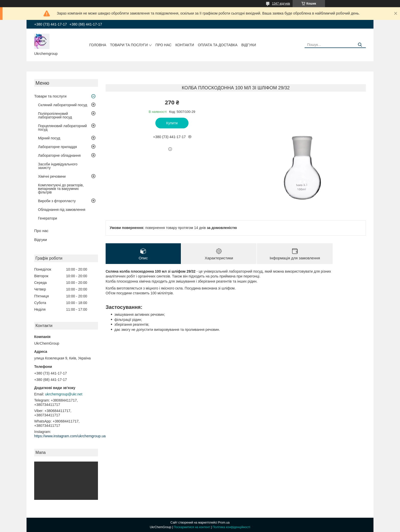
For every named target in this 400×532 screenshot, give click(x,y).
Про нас (163, 45)
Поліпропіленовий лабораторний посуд (55, 115)
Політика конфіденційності (231, 527)
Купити (172, 123)
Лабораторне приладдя (57, 147)
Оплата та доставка (218, 45)
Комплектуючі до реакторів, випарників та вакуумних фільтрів (61, 189)
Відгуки (249, 45)
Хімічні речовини (52, 176)
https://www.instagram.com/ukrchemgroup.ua (70, 436)
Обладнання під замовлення (62, 210)
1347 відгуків (281, 4)
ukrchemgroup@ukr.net (64, 394)
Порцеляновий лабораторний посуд (62, 128)
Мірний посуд (49, 138)
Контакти (185, 45)
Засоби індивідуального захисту (58, 166)
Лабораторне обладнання (59, 155)
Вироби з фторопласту (57, 201)
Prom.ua (224, 523)
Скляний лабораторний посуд (63, 105)
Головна (98, 45)
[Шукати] (360, 45)
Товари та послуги (129, 45)
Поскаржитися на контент (192, 527)
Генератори (48, 218)
